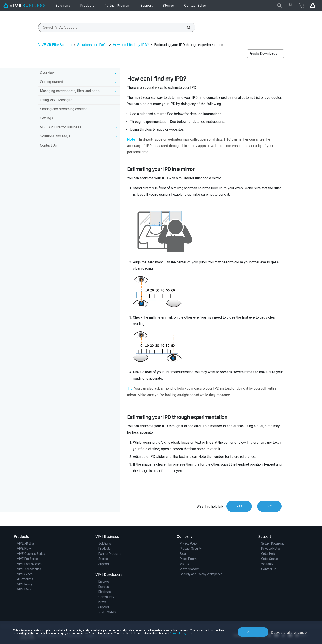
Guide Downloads (264, 53)
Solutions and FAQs (92, 45)
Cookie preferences (287, 632)
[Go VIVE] (313, 6)
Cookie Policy (188, 633)
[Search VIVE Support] (186, 27)
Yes (238, 506)
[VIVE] (24, 6)
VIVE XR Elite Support (55, 45)
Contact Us (48, 145)
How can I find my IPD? (131, 45)
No (269, 506)
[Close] (280, 6)
